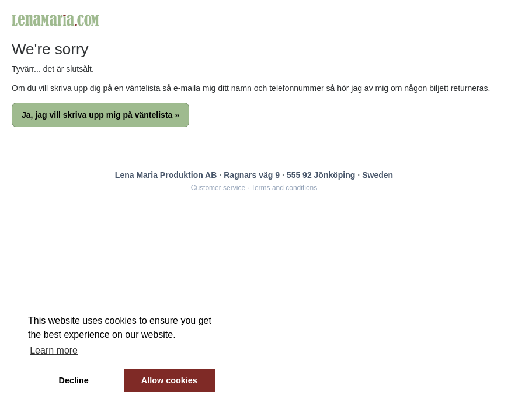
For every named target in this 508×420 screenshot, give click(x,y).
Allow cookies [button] (169, 380)
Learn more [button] (54, 350)
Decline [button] (74, 380)
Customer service (218, 188)
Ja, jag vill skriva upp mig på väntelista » (100, 115)
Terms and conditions (284, 188)
